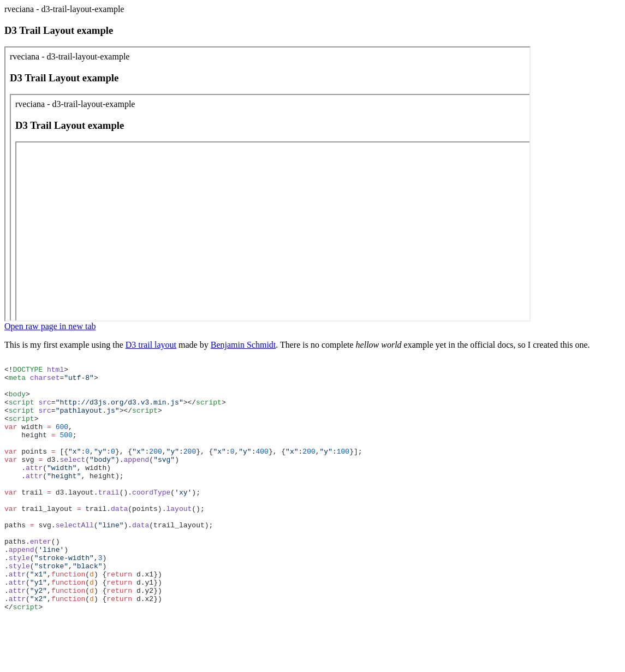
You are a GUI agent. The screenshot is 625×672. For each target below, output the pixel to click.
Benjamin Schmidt (243, 345)
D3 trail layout (151, 345)
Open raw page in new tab (50, 326)
